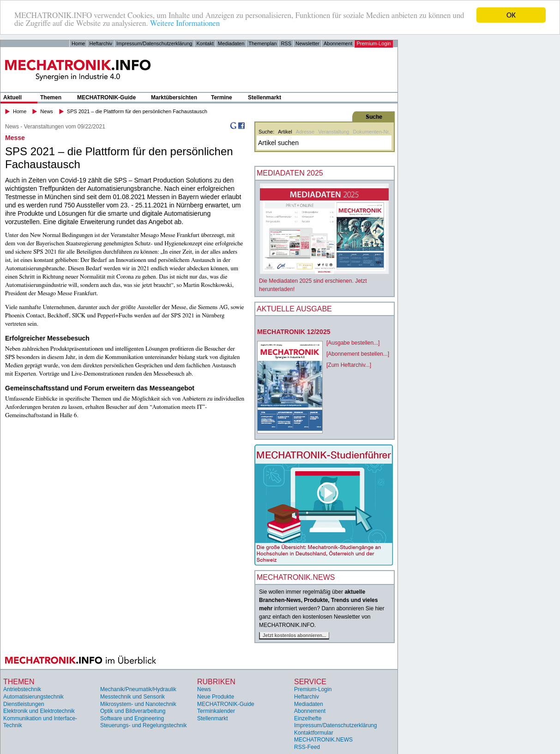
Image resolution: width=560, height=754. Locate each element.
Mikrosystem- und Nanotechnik (138, 704)
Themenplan (262, 43)
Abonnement (338, 43)
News (47, 111)
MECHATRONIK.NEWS (323, 740)
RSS (286, 43)
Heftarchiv (101, 43)
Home (78, 43)
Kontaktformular (314, 733)
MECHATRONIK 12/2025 (294, 332)
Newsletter (307, 43)
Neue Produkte (216, 697)
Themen (51, 97)
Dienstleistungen (24, 704)
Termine (222, 97)
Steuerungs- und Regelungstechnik (143, 725)
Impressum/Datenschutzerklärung (154, 43)
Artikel (285, 132)
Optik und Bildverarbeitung (133, 711)
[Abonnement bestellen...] (358, 354)
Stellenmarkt (265, 97)
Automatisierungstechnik (33, 697)
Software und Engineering (132, 718)
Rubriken (216, 682)
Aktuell (12, 97)
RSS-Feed (307, 747)
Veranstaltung (334, 132)
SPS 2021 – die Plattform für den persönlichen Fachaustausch (137, 111)
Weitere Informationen (185, 23)
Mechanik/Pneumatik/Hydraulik (138, 689)
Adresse (305, 132)
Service (310, 682)
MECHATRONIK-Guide (106, 97)
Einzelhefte (308, 718)
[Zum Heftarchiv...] (349, 365)
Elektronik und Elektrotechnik (39, 711)
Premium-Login (374, 43)
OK (511, 15)
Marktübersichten (174, 97)
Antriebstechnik (22, 689)
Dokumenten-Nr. (371, 132)
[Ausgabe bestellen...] (353, 343)
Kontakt (205, 43)
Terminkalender (216, 711)
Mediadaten (231, 43)
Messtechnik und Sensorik (132, 697)
